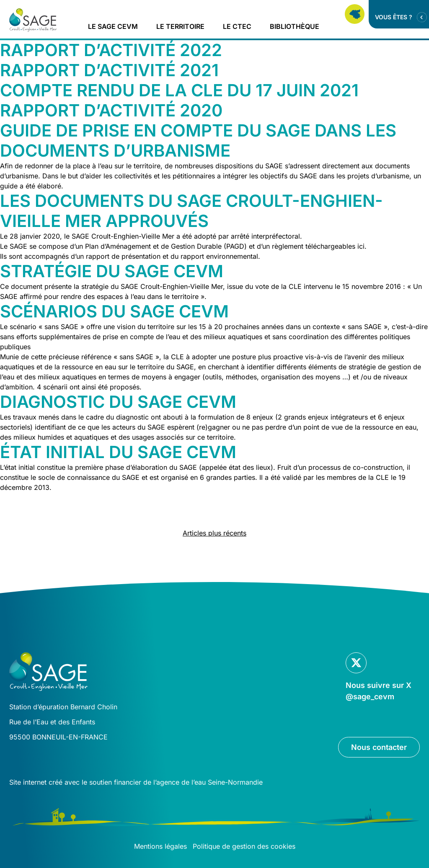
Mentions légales (160, 846)
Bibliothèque (295, 26)
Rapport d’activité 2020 (111, 110)
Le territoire (180, 26)
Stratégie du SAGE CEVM (112, 271)
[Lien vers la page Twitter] (379, 677)
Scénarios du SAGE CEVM (114, 311)
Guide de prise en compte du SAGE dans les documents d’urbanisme (198, 140)
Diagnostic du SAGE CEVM (118, 402)
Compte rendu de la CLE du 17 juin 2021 (179, 90)
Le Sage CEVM (113, 26)
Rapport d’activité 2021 (109, 70)
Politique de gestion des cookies (244, 846)
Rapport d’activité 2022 (111, 50)
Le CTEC (237, 26)
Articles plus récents (214, 533)
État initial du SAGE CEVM (118, 452)
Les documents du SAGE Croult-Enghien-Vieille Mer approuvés (191, 211)
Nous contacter (379, 747)
